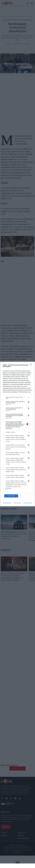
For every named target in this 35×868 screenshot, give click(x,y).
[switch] (28, 402)
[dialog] (17, 434)
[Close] (31, 365)
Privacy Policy (28, 503)
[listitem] (17, 398)
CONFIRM (11, 496)
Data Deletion (7, 503)
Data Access (17, 503)
